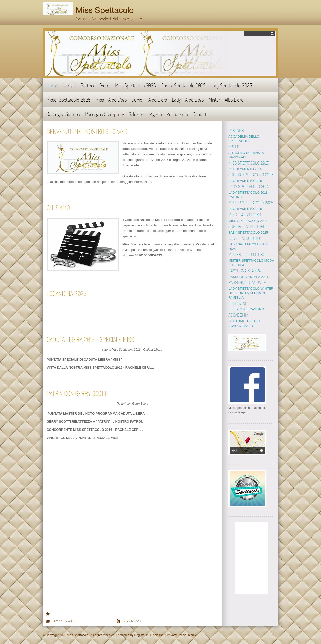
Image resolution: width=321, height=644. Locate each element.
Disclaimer (157, 635)
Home (52, 85)
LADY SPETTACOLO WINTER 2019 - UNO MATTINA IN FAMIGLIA (251, 293)
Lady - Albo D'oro (188, 100)
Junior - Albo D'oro (149, 100)
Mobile (192, 635)
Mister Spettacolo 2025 (68, 100)
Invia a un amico (65, 621)
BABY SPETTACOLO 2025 (248, 232)
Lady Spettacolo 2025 (231, 85)
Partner (88, 85)
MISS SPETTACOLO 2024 (248, 221)
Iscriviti (69, 85)
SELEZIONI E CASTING (246, 309)
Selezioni (137, 114)
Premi (105, 85)
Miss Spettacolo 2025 (136, 85)
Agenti (156, 114)
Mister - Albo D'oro (226, 100)
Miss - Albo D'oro (111, 100)
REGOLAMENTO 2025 (245, 169)
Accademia (177, 114)
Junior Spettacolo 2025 (183, 85)
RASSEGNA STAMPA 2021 (248, 277)
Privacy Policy (176, 635)
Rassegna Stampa (63, 114)
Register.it (141, 635)
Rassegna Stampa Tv (104, 114)
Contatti (200, 114)
